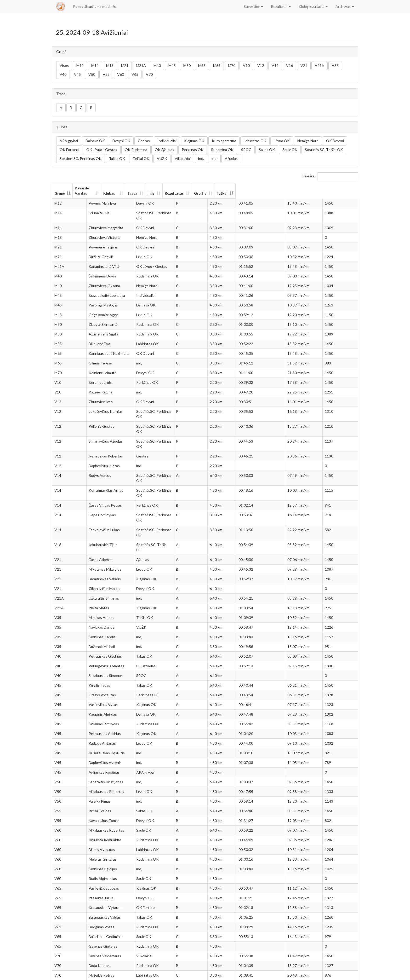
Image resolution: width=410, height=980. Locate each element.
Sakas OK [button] (267, 150)
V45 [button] (77, 74)
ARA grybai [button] (69, 141)
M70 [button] (232, 65)
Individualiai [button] (167, 141)
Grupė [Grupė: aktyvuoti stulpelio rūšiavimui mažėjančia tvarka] (59, 188)
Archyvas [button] (345, 6)
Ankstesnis (316, 974)
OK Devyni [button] (335, 141)
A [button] (61, 108)
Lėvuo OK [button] (282, 141)
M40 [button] (157, 65)
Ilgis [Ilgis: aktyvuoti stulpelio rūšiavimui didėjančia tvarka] (236, 188)
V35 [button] (335, 65)
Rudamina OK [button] (222, 150)
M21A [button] (141, 65)
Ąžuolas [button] (231, 158)
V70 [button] (149, 74)
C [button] (81, 108)
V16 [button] (289, 65)
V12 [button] (261, 65)
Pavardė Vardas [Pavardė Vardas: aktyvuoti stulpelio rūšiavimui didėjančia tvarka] (96, 188)
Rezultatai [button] (281, 6)
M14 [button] (95, 65)
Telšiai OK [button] (141, 158)
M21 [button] (125, 65)
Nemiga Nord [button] (308, 141)
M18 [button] (110, 65)
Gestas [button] (144, 141)
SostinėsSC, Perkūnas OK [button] (81, 158)
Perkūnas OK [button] (193, 150)
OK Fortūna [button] (69, 150)
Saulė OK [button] (290, 150)
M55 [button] (202, 65)
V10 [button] (246, 65)
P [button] (91, 108)
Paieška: (330, 176)
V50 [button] (92, 74)
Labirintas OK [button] (255, 141)
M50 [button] (187, 65)
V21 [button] (304, 65)
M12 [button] (80, 65)
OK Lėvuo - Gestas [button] (102, 150)
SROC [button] (246, 150)
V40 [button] (63, 74)
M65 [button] (217, 65)
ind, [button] (201, 158)
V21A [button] (320, 65)
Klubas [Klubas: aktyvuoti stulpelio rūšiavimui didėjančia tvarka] (148, 188)
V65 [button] (135, 74)
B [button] (71, 108)
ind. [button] (214, 158)
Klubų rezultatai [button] (313, 6)
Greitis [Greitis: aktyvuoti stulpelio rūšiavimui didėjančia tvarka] (302, 188)
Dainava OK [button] (95, 141)
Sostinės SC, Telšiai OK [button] (324, 150)
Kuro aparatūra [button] (224, 141)
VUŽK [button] (162, 158)
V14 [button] (275, 65)
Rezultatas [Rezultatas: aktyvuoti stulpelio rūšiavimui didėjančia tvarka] (265, 188)
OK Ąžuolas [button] (164, 150)
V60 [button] (121, 74)
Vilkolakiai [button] (183, 158)
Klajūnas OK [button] (194, 141)
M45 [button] (172, 65)
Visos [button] (64, 65)
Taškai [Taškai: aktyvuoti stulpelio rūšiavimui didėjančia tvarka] (337, 188)
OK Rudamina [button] (136, 150)
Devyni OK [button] (121, 141)
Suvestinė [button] (253, 6)
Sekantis (348, 974)
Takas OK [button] (117, 158)
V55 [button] (106, 74)
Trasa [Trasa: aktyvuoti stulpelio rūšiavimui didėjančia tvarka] (210, 188)
